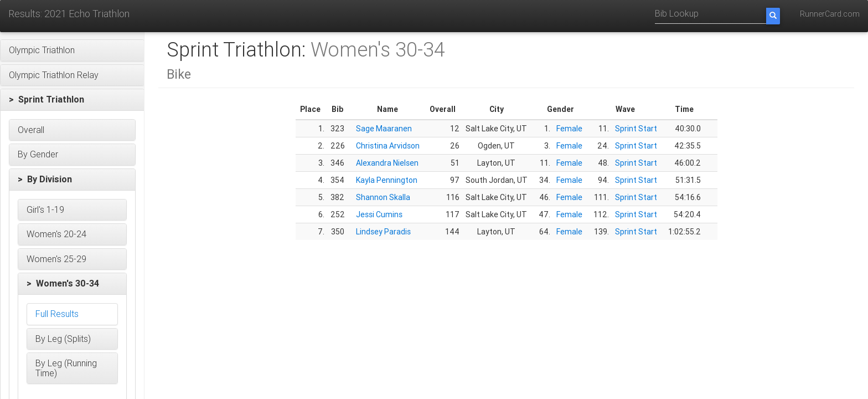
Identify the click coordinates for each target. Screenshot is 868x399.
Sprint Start (636, 129)
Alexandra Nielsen (387, 163)
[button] (72, 50)
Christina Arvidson (388, 146)
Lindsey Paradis (383, 232)
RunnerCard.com (830, 14)
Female (569, 129)
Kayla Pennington (387, 180)
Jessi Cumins (379, 214)
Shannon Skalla (383, 197)
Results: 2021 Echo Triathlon (69, 14)
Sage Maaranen (384, 129)
